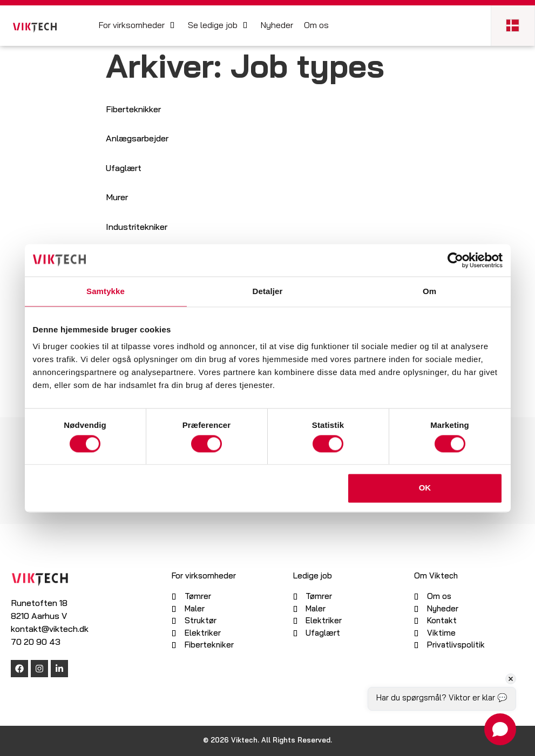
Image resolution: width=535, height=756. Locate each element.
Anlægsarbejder (137, 139)
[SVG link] (35, 28)
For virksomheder (204, 577)
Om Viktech (436, 577)
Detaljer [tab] (268, 291)
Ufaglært (124, 169)
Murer (117, 198)
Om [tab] (429, 291)
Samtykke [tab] (106, 291)
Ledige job (313, 577)
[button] (138, 26)
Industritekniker (137, 228)
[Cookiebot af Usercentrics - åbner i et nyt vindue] (455, 260)
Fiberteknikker (133, 110)
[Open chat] (500, 729)
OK (425, 488)
